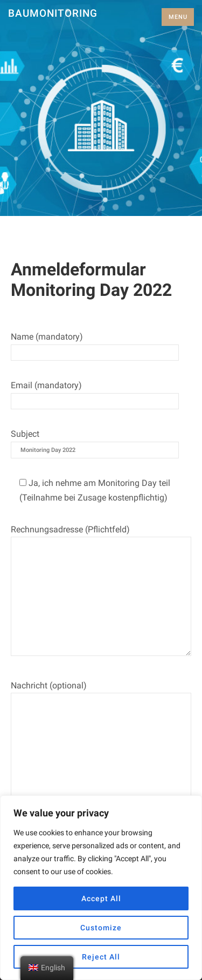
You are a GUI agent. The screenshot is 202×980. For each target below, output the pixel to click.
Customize (101, 928)
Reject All (101, 957)
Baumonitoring (53, 13)
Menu (178, 17)
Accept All (101, 898)
